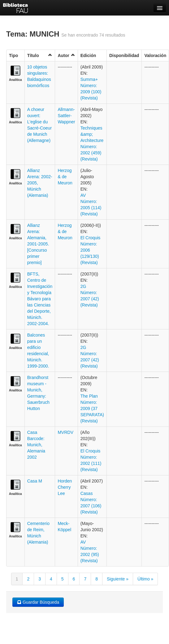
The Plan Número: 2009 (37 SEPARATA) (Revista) (92, 408)
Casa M (35, 481)
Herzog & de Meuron (65, 177)
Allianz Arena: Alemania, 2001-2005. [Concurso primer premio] (38, 244)
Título (40, 55)
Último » (145, 579)
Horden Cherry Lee (65, 487)
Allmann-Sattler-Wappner (66, 116)
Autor (66, 55)
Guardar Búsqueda (38, 602)
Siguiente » (118, 579)
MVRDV (65, 432)
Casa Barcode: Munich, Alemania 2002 (36, 445)
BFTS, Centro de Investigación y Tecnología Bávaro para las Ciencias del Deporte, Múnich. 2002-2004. (40, 299)
